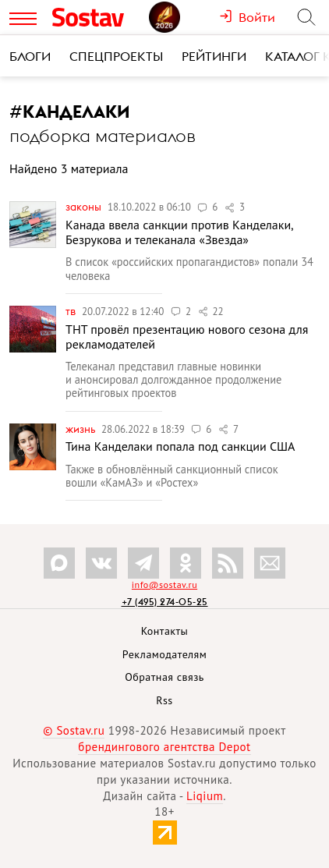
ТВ (72, 311)
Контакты (165, 631)
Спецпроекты (116, 56)
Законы (85, 207)
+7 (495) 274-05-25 (165, 602)
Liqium (205, 796)
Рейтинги (214, 56)
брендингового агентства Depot (164, 747)
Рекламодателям (164, 654)
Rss (164, 700)
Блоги (30, 56)
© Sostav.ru (74, 730)
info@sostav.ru (164, 585)
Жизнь (81, 429)
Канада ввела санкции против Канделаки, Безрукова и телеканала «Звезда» (179, 232)
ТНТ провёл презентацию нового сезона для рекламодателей (187, 337)
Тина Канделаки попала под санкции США (180, 446)
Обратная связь (164, 677)
